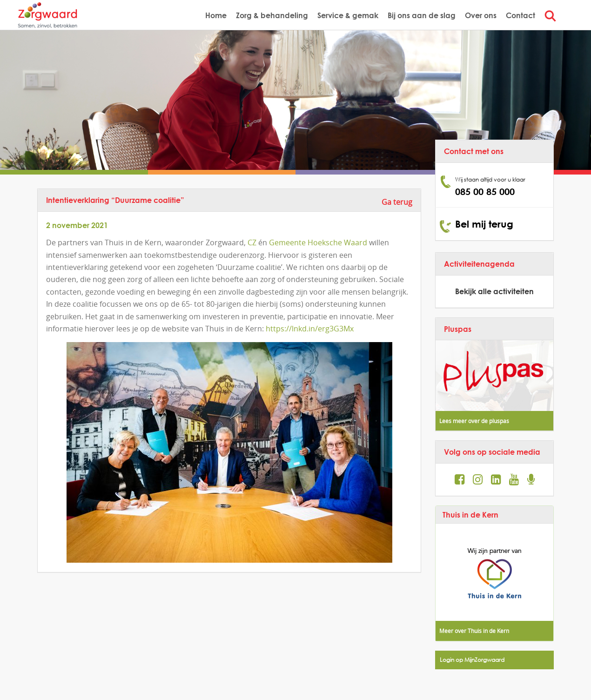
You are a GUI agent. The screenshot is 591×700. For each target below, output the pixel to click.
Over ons (481, 15)
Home (216, 15)
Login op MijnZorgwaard (472, 660)
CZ (252, 242)
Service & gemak (348, 15)
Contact (520, 15)
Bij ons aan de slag (422, 15)
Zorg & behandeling (272, 15)
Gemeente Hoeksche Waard (318, 242)
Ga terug (397, 202)
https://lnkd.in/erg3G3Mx (310, 329)
